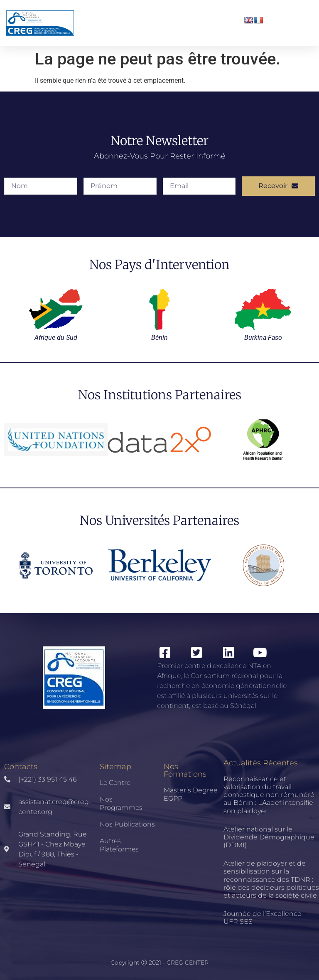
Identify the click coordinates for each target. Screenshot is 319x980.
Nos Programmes (121, 803)
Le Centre (115, 783)
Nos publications (127, 824)
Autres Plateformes (119, 845)
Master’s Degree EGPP (191, 794)
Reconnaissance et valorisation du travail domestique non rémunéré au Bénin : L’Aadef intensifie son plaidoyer (269, 795)
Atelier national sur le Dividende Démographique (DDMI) (269, 837)
